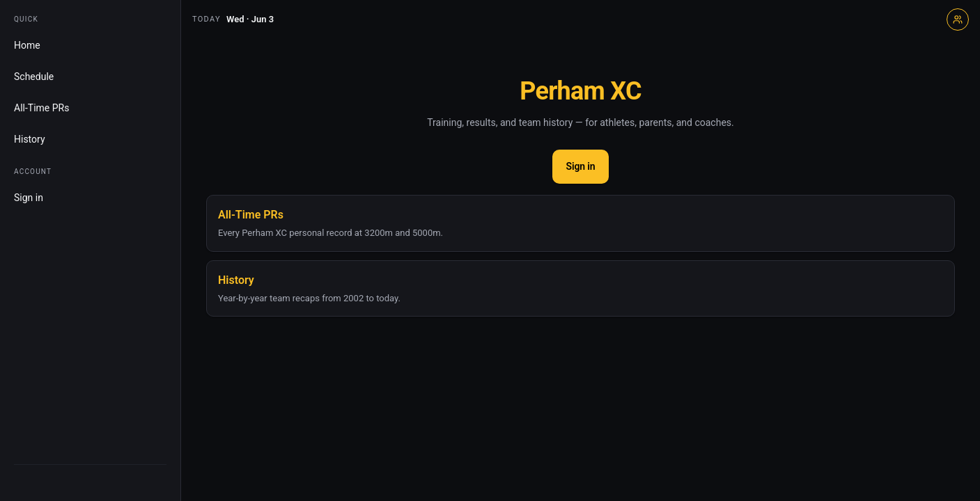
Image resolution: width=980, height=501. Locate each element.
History (30, 139)
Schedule (34, 77)
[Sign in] (958, 19)
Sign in (29, 198)
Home (27, 45)
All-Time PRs (41, 108)
